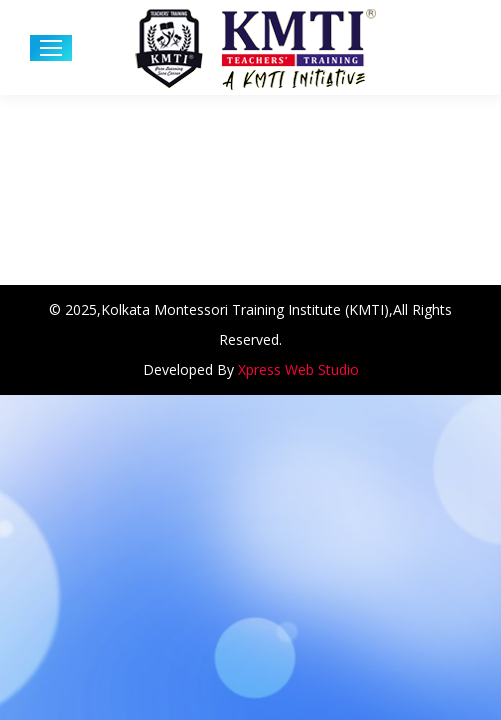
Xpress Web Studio (298, 369)
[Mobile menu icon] (51, 48)
